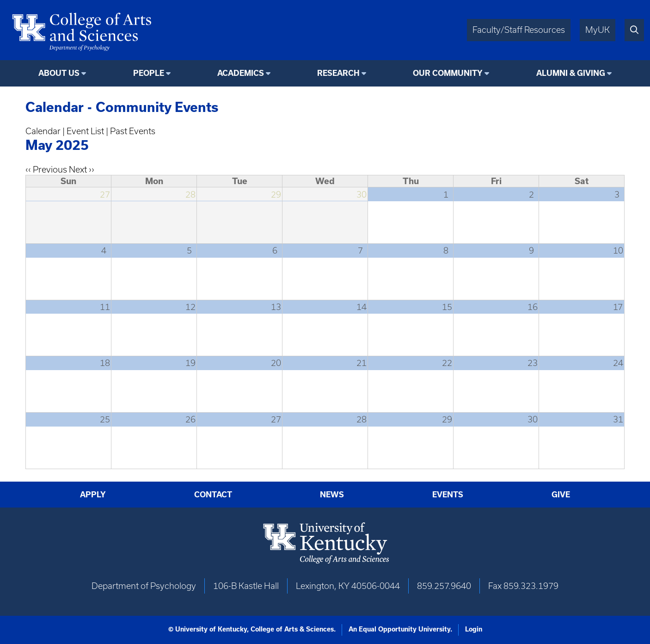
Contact (213, 495)
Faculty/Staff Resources (519, 30)
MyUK (598, 30)
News (332, 495)
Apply (93, 495)
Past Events (133, 131)
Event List (85, 131)
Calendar (43, 131)
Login (474, 629)
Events (448, 495)
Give (561, 495)
